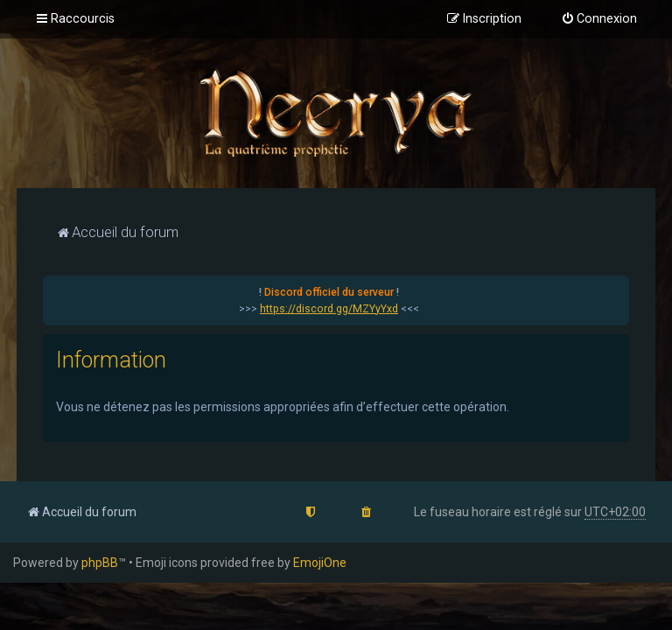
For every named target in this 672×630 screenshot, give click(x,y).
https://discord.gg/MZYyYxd (329, 309)
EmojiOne (320, 563)
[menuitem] (599, 19)
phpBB (100, 563)
